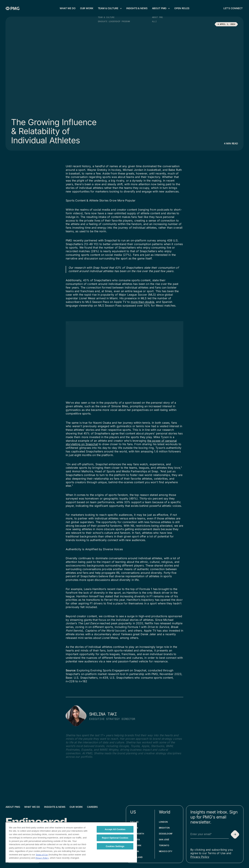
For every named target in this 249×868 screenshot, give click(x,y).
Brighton (164, 828)
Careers (92, 807)
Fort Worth (137, 834)
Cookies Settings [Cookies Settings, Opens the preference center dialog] (115, 846)
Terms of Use (42, 855)
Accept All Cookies (115, 829)
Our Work (76, 807)
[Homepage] (12, 8)
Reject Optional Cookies (115, 838)
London (163, 822)
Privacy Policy (200, 857)
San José (164, 840)
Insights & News (55, 807)
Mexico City (166, 851)
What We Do (32, 807)
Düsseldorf (166, 834)
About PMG (13, 807)
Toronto (164, 845)
